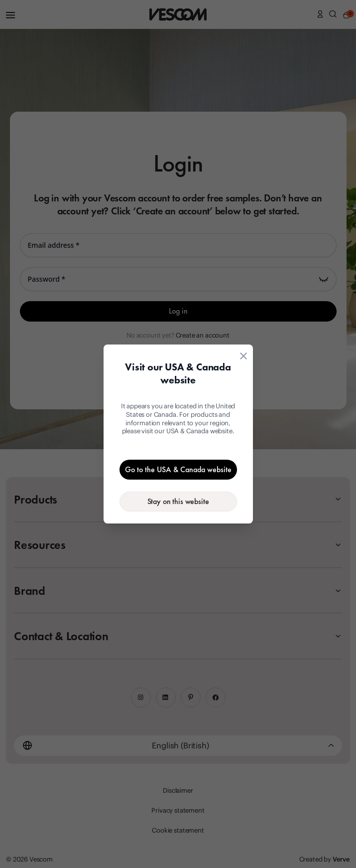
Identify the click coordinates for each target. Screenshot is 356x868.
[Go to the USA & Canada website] (178, 470)
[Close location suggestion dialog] (243, 356)
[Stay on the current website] (178, 502)
